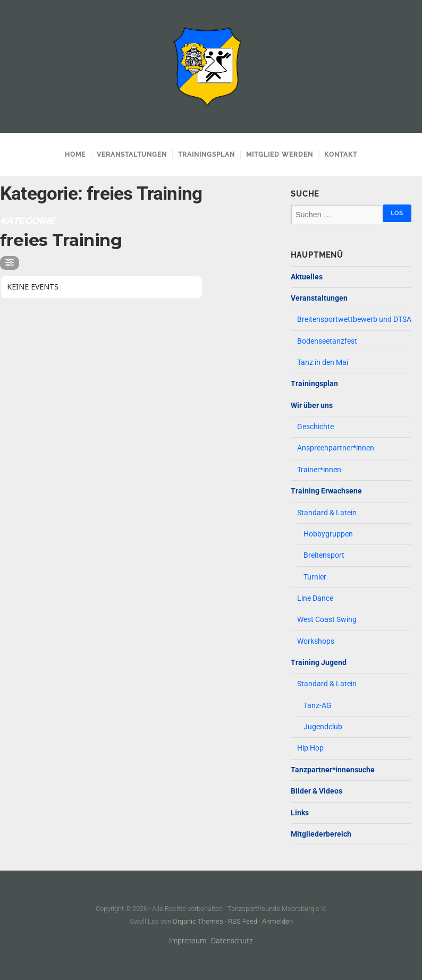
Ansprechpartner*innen (336, 448)
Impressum (188, 941)
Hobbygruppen (328, 534)
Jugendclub (323, 727)
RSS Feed (243, 921)
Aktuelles (307, 277)
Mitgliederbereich (321, 834)
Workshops (316, 641)
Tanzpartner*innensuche (333, 770)
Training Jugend (319, 663)
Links (300, 813)
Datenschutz (232, 941)
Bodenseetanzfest (327, 341)
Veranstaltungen (132, 155)
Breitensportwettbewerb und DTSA (354, 319)
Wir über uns (312, 406)
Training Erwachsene (326, 491)
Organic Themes (198, 921)
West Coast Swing (327, 620)
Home (75, 155)
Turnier (315, 577)
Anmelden (277, 921)
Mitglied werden (280, 155)
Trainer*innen (319, 470)
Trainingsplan (206, 155)
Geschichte (315, 427)
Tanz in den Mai (323, 363)
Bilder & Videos (316, 791)
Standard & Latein (327, 513)
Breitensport (324, 555)
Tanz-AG (318, 706)
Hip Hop (310, 748)
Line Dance (315, 598)
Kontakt (341, 155)
